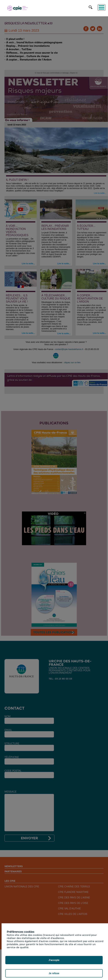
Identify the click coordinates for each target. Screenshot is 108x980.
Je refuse (54, 973)
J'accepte (54, 960)
